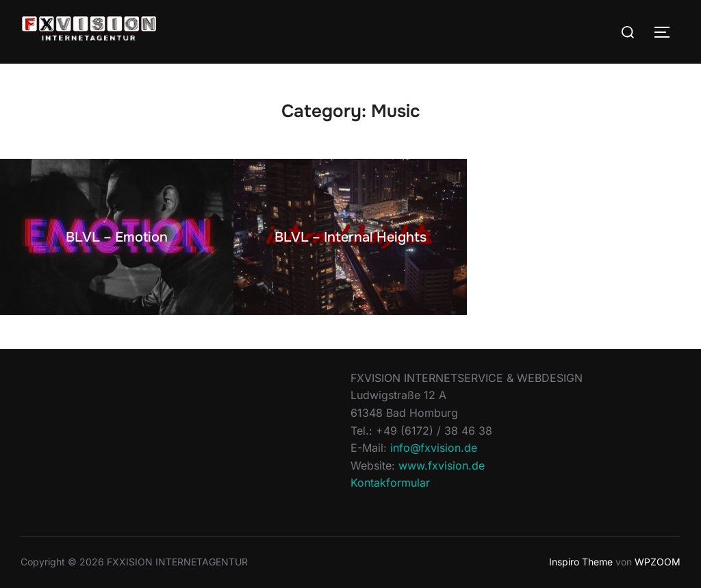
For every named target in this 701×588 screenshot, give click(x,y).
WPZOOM (658, 562)
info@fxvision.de (434, 448)
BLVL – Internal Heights (350, 237)
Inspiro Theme (581, 562)
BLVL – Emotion (117, 237)
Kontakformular (390, 483)
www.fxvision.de (442, 465)
